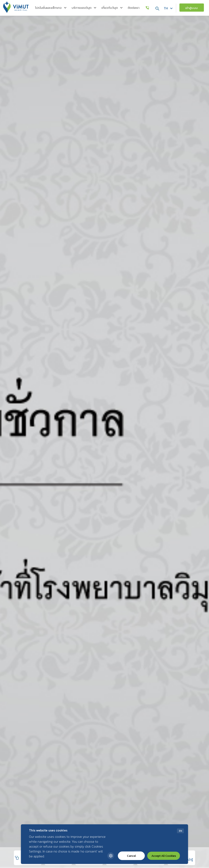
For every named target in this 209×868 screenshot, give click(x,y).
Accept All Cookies (164, 856)
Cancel (131, 856)
